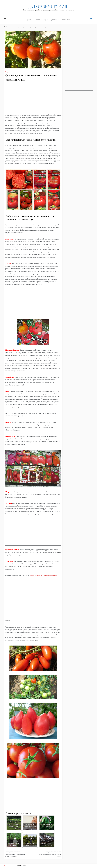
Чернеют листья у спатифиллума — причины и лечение (16, 855)
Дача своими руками (48, 7)
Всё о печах (67, 20)
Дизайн (55, 20)
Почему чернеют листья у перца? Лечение (43, 575)
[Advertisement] (33, 98)
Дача (30, 20)
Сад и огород (42, 20)
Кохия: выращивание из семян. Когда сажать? (50, 855)
